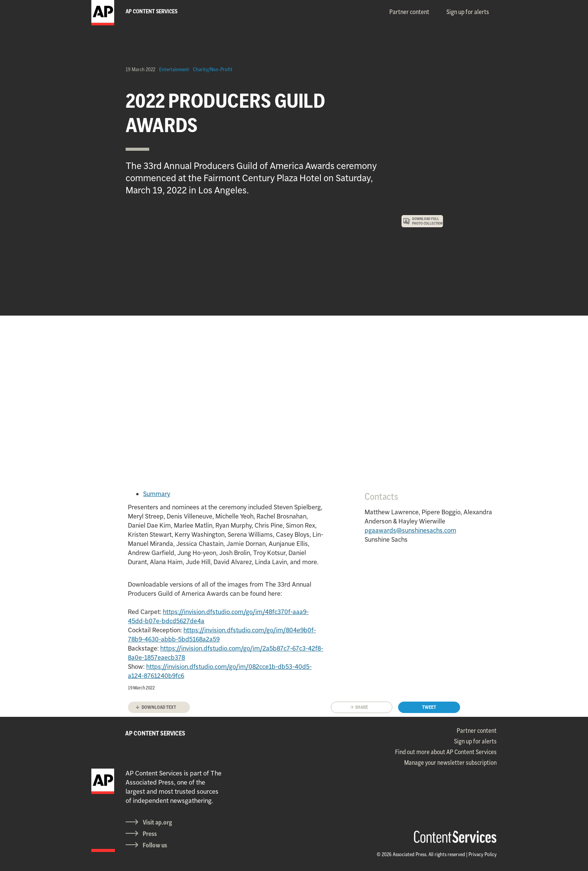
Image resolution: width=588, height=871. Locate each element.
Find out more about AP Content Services (446, 752)
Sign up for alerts (468, 12)
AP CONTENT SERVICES (155, 733)
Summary (157, 494)
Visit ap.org (157, 822)
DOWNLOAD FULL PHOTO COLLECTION (427, 221)
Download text (159, 707)
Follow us (155, 845)
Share (362, 707)
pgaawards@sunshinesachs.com (410, 530)
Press (150, 834)
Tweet (429, 707)
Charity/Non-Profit (213, 69)
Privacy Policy (483, 854)
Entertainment (174, 69)
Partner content (409, 12)
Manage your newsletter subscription (450, 763)
